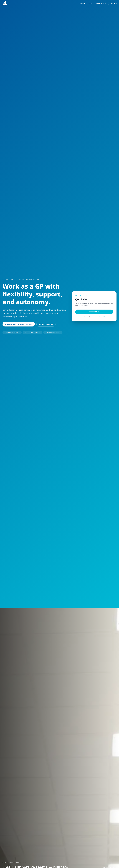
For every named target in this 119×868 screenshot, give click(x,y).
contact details (101, 317)
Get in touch (94, 312)
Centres (82, 3)
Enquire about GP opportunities (19, 324)
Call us (112, 3)
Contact (91, 3)
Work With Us (101, 3)
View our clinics (46, 324)
